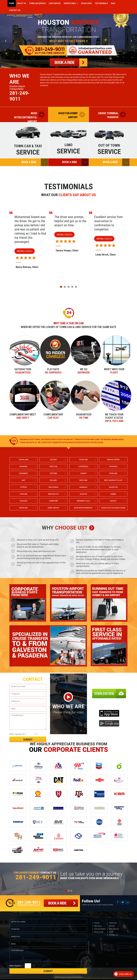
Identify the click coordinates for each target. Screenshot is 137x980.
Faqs (113, 3)
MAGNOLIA (83, 487)
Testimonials (101, 3)
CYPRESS (24, 487)
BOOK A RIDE (35, 162)
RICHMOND (24, 467)
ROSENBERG (24, 473)
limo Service (114, 929)
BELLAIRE (53, 480)
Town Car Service (37, 3)
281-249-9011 (19, 96)
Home (12, 3)
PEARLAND (113, 473)
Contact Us (15, 10)
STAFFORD (24, 494)
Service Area (70, 3)
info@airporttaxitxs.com (29, 905)
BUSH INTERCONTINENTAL (83, 508)
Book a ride (99, 932)
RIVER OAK (53, 467)
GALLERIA (53, 460)
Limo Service (55, 3)
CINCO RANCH (53, 487)
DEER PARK (83, 480)
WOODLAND (24, 508)
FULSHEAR (24, 501)
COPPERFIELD (83, 467)
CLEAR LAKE (83, 460)
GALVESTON (113, 487)
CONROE (83, 473)
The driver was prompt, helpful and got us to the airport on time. (110, 221)
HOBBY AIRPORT (53, 508)
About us (98, 926)
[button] (61, 287)
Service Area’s (100, 929)
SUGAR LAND (24, 460)
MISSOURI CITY (53, 494)
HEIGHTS (113, 501)
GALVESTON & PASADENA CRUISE (113, 508)
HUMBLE (113, 494)
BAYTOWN (53, 473)
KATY (24, 480)
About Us (22, 3)
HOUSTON (83, 494)
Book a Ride (86, 3)
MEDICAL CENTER (113, 460)
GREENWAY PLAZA (83, 501)
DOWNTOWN (53, 501)
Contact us (113, 935)
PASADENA (113, 467)
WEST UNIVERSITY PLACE (113, 480)
